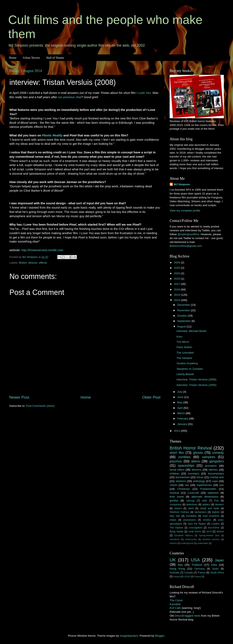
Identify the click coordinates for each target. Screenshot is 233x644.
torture (220, 532)
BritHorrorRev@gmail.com (186, 246)
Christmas (184, 489)
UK (173, 560)
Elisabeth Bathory (184, 535)
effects (43, 263)
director (33, 263)
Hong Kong (177, 569)
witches (213, 470)
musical (174, 493)
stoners (173, 543)
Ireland (177, 577)
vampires (208, 457)
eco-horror (214, 528)
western (220, 505)
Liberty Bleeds (185, 374)
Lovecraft (193, 493)
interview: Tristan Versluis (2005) (197, 385)
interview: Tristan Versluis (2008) (197, 379)
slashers (181, 481)
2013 (177, 431)
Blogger (160, 636)
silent (191, 508)
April (180, 408)
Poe (216, 501)
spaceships (186, 465)
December (184, 305)
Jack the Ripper (197, 524)
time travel (177, 497)
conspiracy (176, 505)
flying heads (176, 532)
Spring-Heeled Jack (209, 535)
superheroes (204, 485)
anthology (199, 481)
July (180, 392)
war (222, 485)
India (214, 565)
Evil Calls (175, 608)
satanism (213, 493)
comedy (218, 453)
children (174, 474)
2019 (177, 279)
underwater (203, 543)
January (183, 424)
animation (211, 466)
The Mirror (183, 342)
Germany (200, 569)
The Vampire (184, 358)
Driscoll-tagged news (188, 616)
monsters (194, 474)
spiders (206, 505)
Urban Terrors (31, 58)
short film (177, 453)
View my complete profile (185, 211)
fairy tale (175, 516)
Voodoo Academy (187, 363)
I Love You (144, 93)
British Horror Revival (191, 448)
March (181, 413)
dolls (204, 501)
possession (190, 520)
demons (196, 470)
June (181, 397)
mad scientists (211, 516)
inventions (175, 539)
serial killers (177, 470)
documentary (216, 474)
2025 (177, 268)
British (23, 263)
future (200, 477)
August (182, 326)
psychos (176, 461)
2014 (177, 300)
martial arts (217, 477)
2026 (177, 262)
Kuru (180, 337)
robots (174, 485)
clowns (178, 508)
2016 (177, 289)
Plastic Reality (52, 135)
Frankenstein (208, 489)
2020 (177, 273)
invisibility (191, 516)
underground (187, 543)
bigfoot (216, 512)
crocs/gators (196, 528)
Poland (198, 577)
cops (215, 481)
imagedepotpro (129, 636)
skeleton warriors (211, 539)
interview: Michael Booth (192, 331)
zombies (184, 457)
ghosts (198, 453)
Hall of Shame (55, 58)
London (216, 524)
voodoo (207, 520)
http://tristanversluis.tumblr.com (42, 250)
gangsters (217, 461)
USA (195, 560)
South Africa (217, 573)
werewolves (183, 477)
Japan (219, 560)
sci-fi (209, 532)
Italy (180, 565)
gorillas (174, 501)
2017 (177, 284)
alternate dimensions (205, 497)
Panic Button (184, 347)
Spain (215, 569)
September (184, 321)
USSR (187, 577)
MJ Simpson (182, 184)
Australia (174, 573)
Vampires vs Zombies (190, 369)
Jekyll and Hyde (209, 508)
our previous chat (70, 97)
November (184, 310)
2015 (177, 295)
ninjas (173, 520)
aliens (196, 461)
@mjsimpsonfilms (188, 234)
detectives (192, 505)
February (183, 419)
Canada (189, 573)
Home (13, 58)
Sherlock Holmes (179, 512)
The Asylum (176, 528)
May (180, 402)
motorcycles (191, 539)
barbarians (200, 512)
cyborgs (190, 501)
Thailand (197, 565)
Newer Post (19, 397)
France (202, 573)
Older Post (151, 397)
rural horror (195, 532)
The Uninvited (185, 353)
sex (187, 485)
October (183, 316)
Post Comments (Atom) (40, 406)
